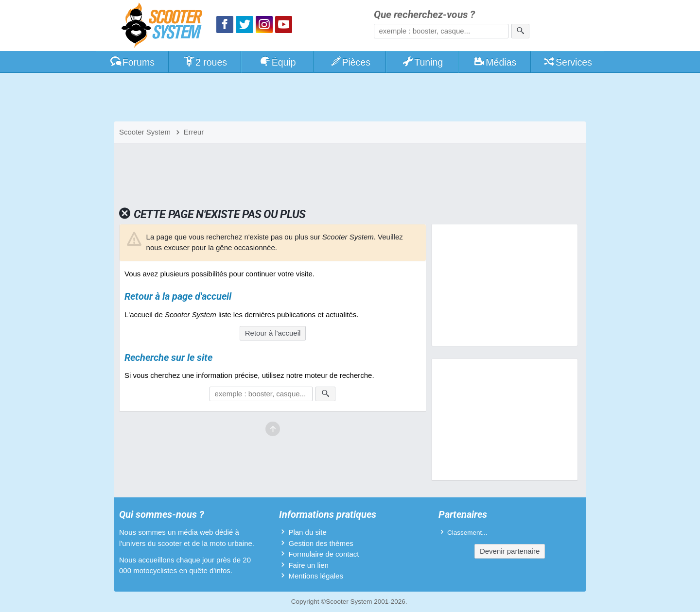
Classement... (467, 533)
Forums (132, 62)
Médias (495, 62)
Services (568, 62)
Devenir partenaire (510, 551)
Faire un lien (308, 565)
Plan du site (307, 532)
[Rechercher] (520, 31)
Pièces (350, 62)
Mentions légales (316, 576)
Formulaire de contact (324, 554)
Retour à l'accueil (273, 333)
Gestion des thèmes (321, 543)
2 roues (205, 62)
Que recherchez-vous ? (424, 15)
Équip (278, 62)
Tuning (423, 62)
